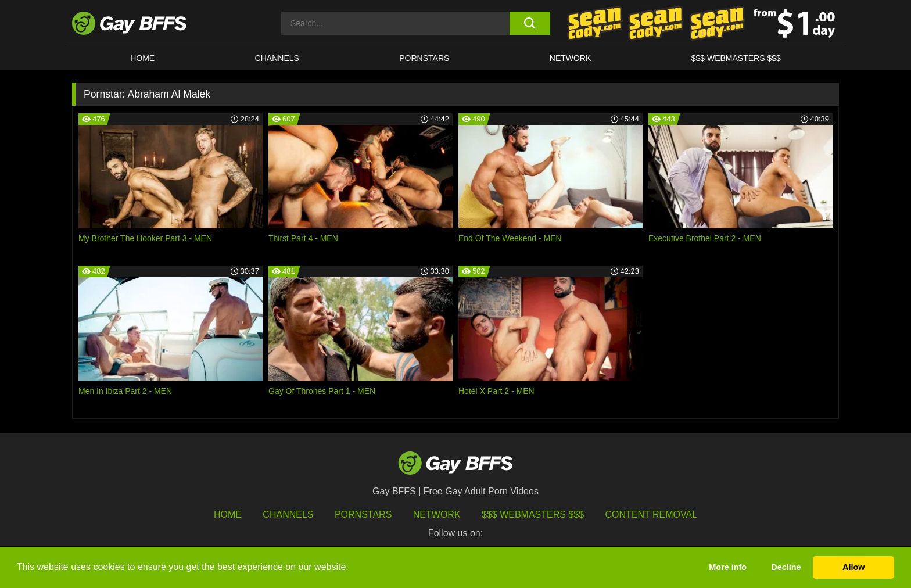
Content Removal (652, 514)
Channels (288, 514)
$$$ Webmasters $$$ (736, 58)
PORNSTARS (424, 58)
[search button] (530, 23)
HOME (142, 58)
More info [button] (728, 567)
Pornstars (363, 514)
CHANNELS (277, 58)
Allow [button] (853, 567)
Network (571, 58)
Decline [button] (786, 567)
